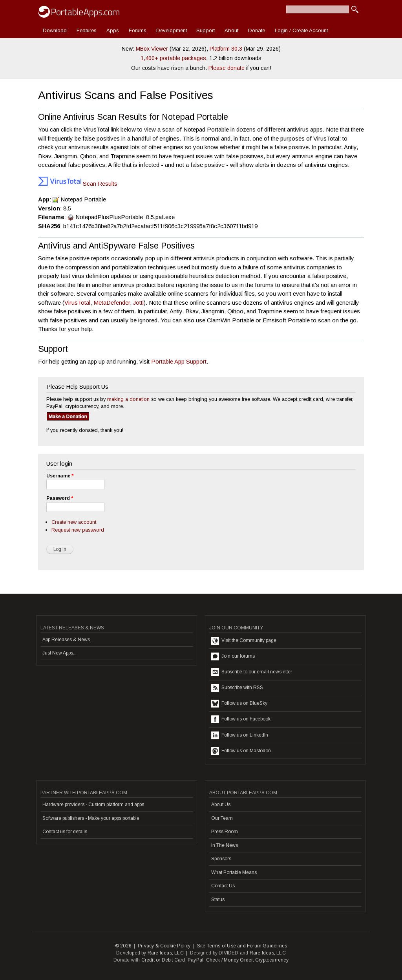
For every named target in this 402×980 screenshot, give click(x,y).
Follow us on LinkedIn (240, 735)
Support (206, 30)
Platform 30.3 (226, 49)
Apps (113, 30)
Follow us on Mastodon (241, 751)
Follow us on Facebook (241, 719)
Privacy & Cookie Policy (164, 946)
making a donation (128, 399)
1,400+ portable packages (173, 58)
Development (172, 30)
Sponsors (221, 859)
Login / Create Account (301, 30)
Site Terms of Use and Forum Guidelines (242, 946)
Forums (138, 30)
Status (218, 900)
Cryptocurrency (272, 960)
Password (60, 498)
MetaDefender (112, 303)
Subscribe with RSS (237, 688)
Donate (257, 30)
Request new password (78, 530)
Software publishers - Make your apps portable (91, 818)
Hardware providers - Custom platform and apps (93, 804)
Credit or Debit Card (163, 960)
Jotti (138, 303)
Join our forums (233, 656)
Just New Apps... (59, 653)
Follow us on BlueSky (239, 704)
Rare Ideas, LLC (166, 953)
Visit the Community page (244, 641)
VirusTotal (77, 303)
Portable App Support (179, 361)
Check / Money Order (229, 960)
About (231, 30)
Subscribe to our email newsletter (252, 672)
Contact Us (223, 886)
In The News (225, 845)
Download (55, 30)
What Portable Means (234, 872)
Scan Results (78, 184)
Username (60, 476)
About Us (221, 804)
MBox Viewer (152, 49)
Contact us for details (65, 832)
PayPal (196, 960)
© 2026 (123, 946)
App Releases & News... (68, 640)
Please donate (227, 68)
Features (87, 30)
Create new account (74, 522)
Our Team (222, 818)
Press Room (225, 832)
